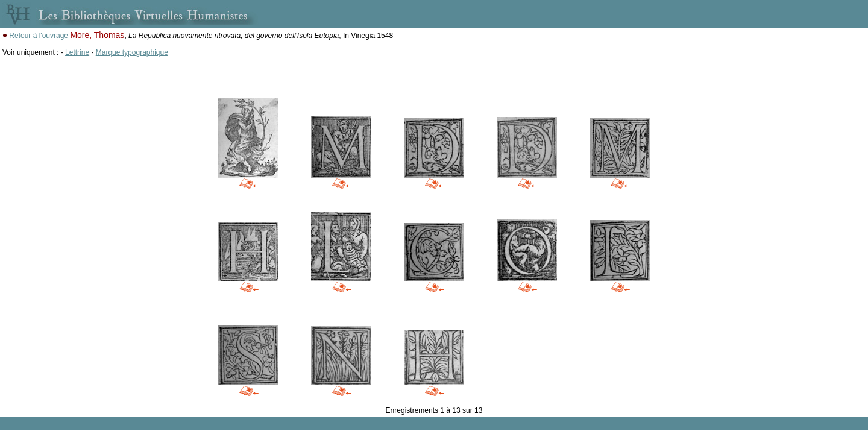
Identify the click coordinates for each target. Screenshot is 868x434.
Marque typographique (132, 52)
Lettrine (77, 52)
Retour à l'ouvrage (39, 36)
